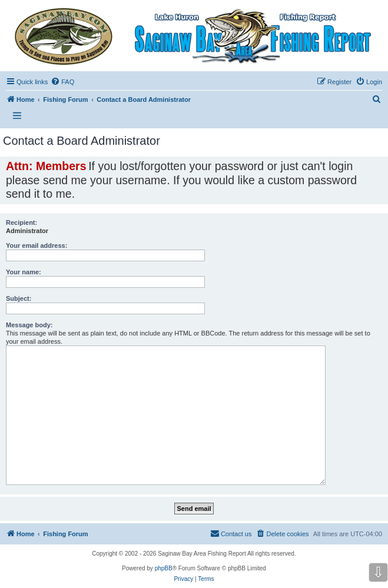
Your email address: (37, 245)
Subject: (19, 298)
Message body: (29, 325)
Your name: (24, 272)
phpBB (164, 568)
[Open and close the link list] (17, 116)
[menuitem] (62, 82)
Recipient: (21, 222)
